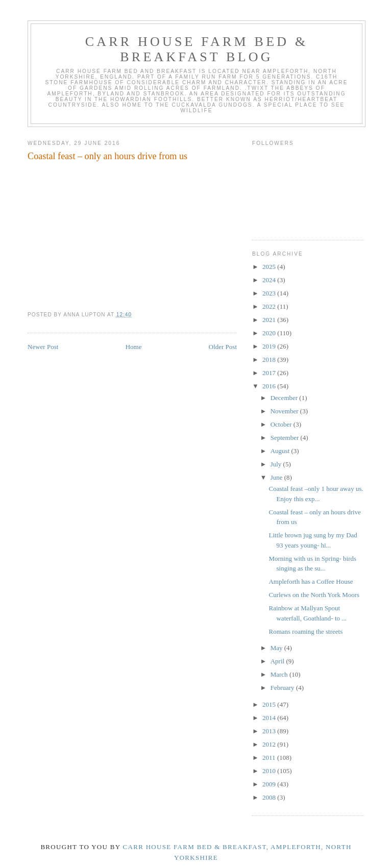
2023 (270, 293)
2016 (270, 386)
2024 (270, 280)
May (277, 648)
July (277, 464)
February (283, 688)
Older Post (223, 347)
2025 (270, 267)
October (282, 424)
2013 (270, 731)
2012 (270, 744)
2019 (270, 346)
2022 (270, 306)
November (285, 411)
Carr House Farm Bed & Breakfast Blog (197, 49)
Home (134, 347)
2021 (270, 320)
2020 (270, 333)
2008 (270, 797)
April (278, 661)
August (281, 451)
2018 (270, 359)
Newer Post (43, 347)
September (286, 438)
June (277, 477)
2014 (270, 718)
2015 (270, 704)
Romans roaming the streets (305, 631)
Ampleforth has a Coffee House (311, 581)
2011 (270, 758)
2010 (270, 771)
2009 (270, 784)
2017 (270, 373)
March (280, 674)
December (285, 398)
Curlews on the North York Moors (314, 595)
